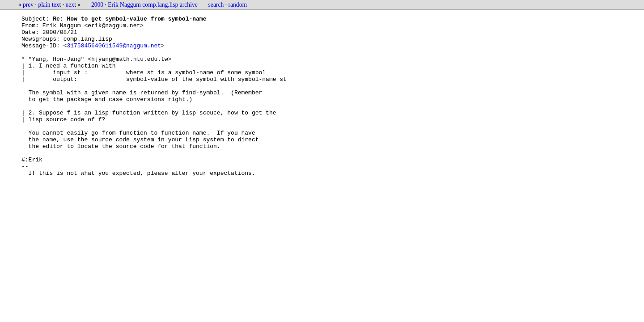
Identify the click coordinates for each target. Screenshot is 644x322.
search (216, 5)
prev (28, 5)
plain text (49, 5)
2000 (97, 5)
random (238, 5)
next (71, 5)
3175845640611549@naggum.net (114, 52)
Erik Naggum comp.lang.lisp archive (153, 5)
